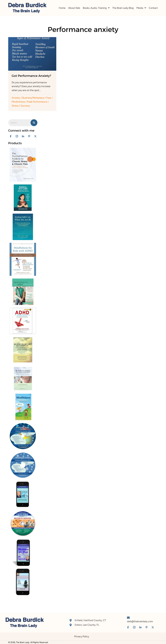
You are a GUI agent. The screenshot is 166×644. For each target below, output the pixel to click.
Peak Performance (37, 102)
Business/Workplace (33, 98)
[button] (11, 136)
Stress (15, 106)
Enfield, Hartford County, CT (90, 620)
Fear (49, 98)
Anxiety (16, 98)
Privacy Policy (82, 636)
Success (25, 106)
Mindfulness (18, 102)
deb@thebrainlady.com (140, 621)
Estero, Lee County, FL (87, 625)
